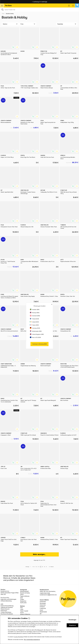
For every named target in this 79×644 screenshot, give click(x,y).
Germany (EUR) (35, 328)
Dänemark (43, 605)
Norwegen (43, 603)
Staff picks (23, 603)
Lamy (22, 609)
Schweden (43, 602)
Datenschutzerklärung (7, 606)
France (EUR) (34, 325)
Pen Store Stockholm (7, 614)
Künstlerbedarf (25, 591)
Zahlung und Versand (7, 607)
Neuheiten (23, 601)
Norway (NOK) (35, 313)
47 (49, 567)
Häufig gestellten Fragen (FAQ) (10, 593)
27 (46, 567)
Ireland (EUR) (34, 322)
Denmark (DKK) (35, 316)
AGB (2, 604)
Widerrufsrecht (5, 609)
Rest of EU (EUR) (35, 337)
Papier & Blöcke (25, 596)
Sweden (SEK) (35, 310)
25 (43, 567)
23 (39, 567)
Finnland (42, 607)
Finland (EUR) (34, 319)
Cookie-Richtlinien (6, 612)
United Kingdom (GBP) (37, 334)
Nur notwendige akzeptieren (32, 640)
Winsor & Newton (25, 614)
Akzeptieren (72, 625)
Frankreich (43, 608)
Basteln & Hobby (10, 14)
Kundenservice (5, 591)
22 (37, 567)
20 (33, 567)
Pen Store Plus (5, 598)
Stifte (22, 595)
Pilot (22, 608)
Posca (22, 613)
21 (35, 567)
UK (41, 613)
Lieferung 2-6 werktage (40, 2)
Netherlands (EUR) (36, 331)
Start (3, 14)
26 (45, 567)
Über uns (3, 594)
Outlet (22, 599)
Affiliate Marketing (6, 601)
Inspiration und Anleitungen (8, 599)
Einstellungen (72, 620)
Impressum (4, 611)
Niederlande (43, 612)
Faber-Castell (24, 611)
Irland (41, 610)
